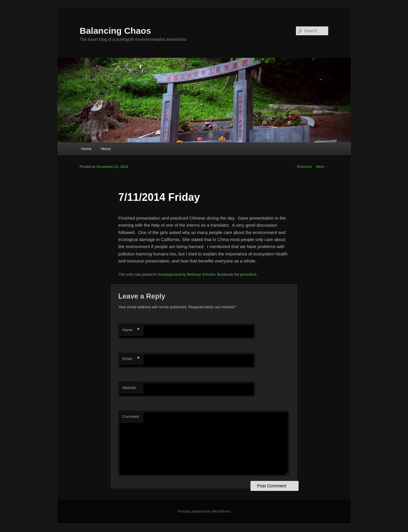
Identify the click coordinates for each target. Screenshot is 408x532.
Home (86, 149)
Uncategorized (169, 275)
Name (131, 330)
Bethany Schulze (201, 275)
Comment (131, 416)
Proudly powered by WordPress (204, 511)
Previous (302, 167)
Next (322, 167)
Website (129, 388)
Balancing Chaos (115, 31)
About (106, 149)
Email (131, 359)
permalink (248, 275)
